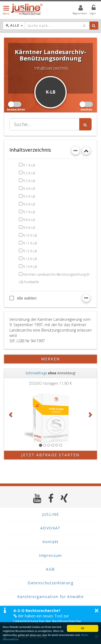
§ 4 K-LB (29, 189)
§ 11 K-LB (30, 243)
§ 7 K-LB (29, 212)
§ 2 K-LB (29, 173)
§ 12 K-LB (30, 251)
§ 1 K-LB (29, 165)
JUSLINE (51, 514)
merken (51, 359)
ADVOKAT (50, 528)
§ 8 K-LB (29, 220)
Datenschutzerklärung (50, 583)
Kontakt (51, 542)
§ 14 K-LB (30, 267)
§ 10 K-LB (30, 235)
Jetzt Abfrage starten (50, 455)
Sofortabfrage (36, 373)
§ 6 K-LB (29, 204)
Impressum (50, 555)
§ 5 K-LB (29, 196)
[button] (11, 414)
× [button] (97, 610)
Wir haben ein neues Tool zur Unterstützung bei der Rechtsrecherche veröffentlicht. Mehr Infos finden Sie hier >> (51, 621)
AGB (50, 569)
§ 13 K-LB (30, 259)
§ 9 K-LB (29, 228)
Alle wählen (23, 298)
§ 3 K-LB (29, 181)
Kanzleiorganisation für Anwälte (50, 597)
